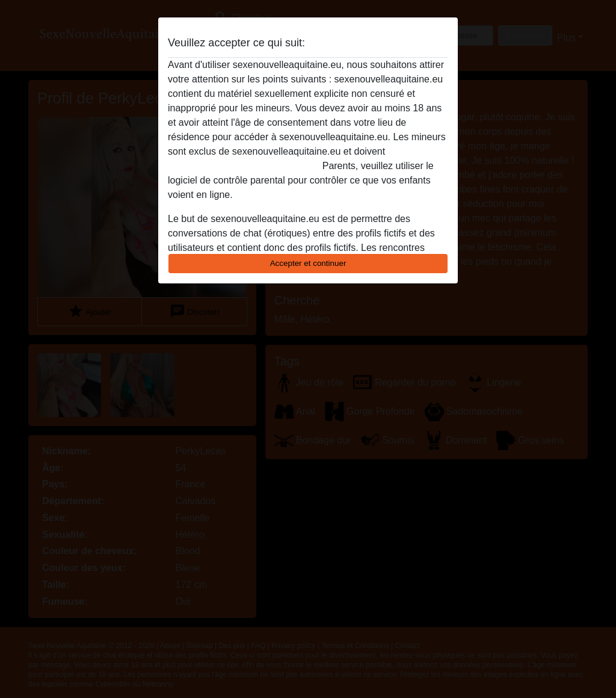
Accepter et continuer (308, 263)
